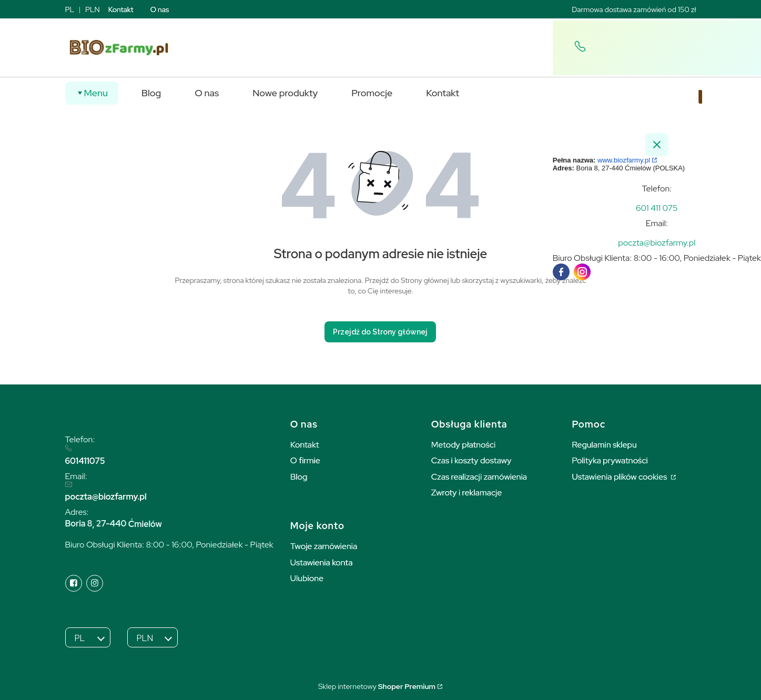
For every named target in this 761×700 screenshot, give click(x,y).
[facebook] (561, 272)
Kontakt (121, 9)
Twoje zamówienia (324, 546)
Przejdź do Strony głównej (380, 332)
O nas (160, 9)
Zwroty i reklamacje (467, 493)
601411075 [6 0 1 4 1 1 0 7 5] (85, 461)
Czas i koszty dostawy (471, 460)
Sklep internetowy (377, 686)
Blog (299, 477)
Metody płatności (464, 445)
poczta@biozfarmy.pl (106, 497)
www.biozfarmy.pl (624, 160)
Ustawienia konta (322, 562)
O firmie (305, 460)
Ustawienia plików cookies (621, 477)
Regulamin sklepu (605, 445)
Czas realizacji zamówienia (479, 477)
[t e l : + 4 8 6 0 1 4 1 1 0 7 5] (657, 208)
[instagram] (582, 272)
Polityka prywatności (610, 460)
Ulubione (307, 578)
